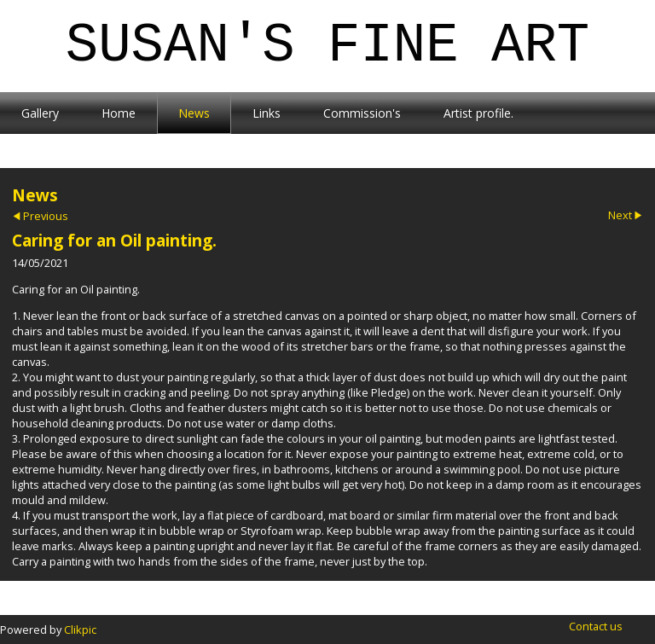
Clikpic (80, 629)
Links (267, 113)
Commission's (362, 113)
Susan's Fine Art (328, 46)
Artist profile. (478, 113)
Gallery (40, 113)
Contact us (596, 626)
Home (119, 113)
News (194, 113)
